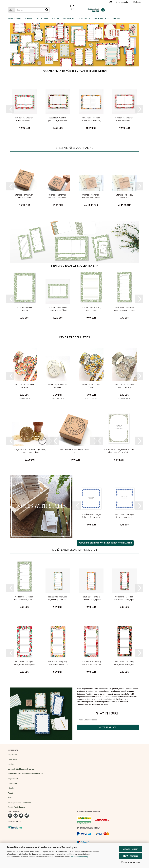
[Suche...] (11, 10)
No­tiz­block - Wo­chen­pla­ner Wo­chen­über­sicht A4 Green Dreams (58, 309)
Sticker (56, 19)
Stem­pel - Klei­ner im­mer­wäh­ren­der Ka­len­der (91, 196)
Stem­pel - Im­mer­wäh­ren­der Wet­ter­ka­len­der (58, 196)
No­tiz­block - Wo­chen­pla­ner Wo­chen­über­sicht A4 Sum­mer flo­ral (124, 119)
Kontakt (11, 764)
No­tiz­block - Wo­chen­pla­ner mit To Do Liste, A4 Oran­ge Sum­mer (91, 119)
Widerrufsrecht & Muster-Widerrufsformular (25, 774)
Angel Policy (13, 779)
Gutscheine (13, 759)
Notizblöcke (84, 19)
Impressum (13, 754)
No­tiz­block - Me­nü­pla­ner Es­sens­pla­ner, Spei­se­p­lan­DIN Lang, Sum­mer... (124, 598)
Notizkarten (69, 19)
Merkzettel (137, 2)
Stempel (29, 19)
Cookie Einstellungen (16, 807)
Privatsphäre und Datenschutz (20, 803)
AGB (10, 798)
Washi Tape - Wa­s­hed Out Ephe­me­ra (124, 386)
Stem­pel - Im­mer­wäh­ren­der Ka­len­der (24, 196)
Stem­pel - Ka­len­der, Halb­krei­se (124, 196)
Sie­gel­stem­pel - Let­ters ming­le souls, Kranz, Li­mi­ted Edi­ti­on (30, 451)
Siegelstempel (15, 19)
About (10, 793)
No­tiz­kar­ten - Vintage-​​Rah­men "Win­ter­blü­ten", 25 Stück (124, 516)
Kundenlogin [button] (122, 2)
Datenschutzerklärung (79, 857)
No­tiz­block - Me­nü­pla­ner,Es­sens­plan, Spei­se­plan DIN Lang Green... (124, 309)
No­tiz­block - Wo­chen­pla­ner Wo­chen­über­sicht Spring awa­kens (25, 119)
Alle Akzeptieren (131, 849)
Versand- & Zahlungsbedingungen (21, 769)
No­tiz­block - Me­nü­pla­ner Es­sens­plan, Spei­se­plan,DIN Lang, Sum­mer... (91, 598)
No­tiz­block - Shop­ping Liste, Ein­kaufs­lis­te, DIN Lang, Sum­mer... (58, 663)
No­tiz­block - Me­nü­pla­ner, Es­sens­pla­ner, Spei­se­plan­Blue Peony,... (58, 598)
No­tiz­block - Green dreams (24, 309)
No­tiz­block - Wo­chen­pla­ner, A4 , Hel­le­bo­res (58, 119)
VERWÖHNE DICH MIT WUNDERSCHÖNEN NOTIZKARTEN (105, 543)
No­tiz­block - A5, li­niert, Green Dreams (91, 309)
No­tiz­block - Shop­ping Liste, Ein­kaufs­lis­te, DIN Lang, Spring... (24, 663)
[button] (111, 2)
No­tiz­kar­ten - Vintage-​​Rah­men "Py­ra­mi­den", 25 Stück (91, 516)
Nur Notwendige (131, 856)
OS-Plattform (13, 783)
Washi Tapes (42, 19)
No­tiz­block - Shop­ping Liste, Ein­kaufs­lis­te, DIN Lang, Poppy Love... (124, 663)
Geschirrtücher (101, 19)
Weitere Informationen (131, 862)
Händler (11, 788)
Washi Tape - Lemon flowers (91, 386)
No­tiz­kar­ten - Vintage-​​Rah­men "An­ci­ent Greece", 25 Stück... (119, 451)
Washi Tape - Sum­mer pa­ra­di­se (25, 386)
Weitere (116, 19)
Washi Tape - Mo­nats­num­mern (58, 386)
